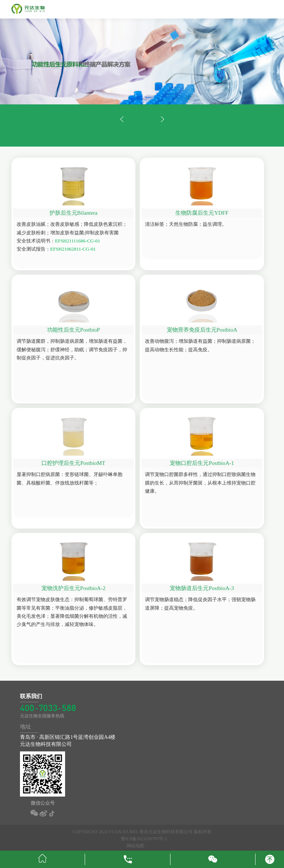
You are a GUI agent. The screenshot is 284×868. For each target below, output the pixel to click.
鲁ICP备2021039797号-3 (144, 839)
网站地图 (136, 846)
